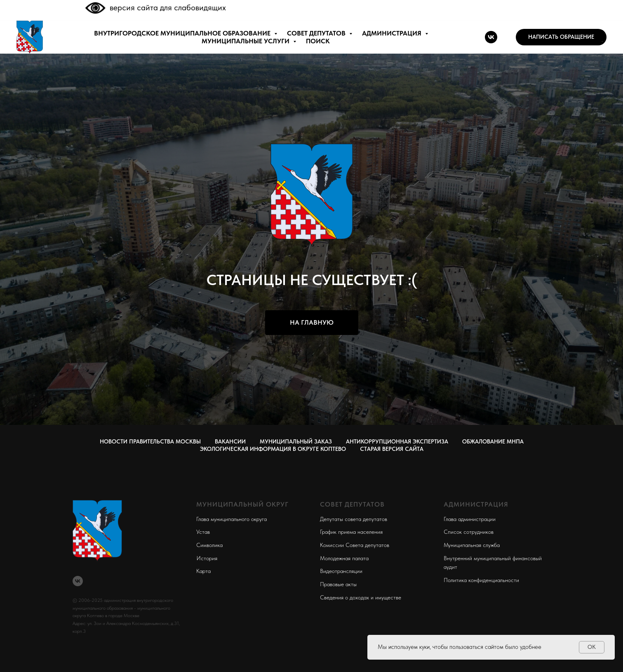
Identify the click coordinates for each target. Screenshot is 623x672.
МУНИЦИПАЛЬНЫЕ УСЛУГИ (246, 41)
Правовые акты (338, 584)
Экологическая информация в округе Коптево (273, 449)
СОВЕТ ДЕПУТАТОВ (317, 33)
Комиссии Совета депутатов (355, 545)
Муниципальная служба (472, 545)
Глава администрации (470, 519)
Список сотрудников (469, 532)
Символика (209, 545)
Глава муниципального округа (232, 519)
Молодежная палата (344, 558)
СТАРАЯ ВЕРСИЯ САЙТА (392, 449)
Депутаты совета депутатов (354, 519)
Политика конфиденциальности (481, 580)
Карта (203, 571)
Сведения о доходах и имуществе (361, 597)
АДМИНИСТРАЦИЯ (393, 33)
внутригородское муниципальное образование (183, 33)
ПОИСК (318, 41)
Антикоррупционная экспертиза (397, 441)
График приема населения (351, 532)
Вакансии (230, 441)
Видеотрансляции (341, 571)
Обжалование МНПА (493, 441)
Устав (203, 532)
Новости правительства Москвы (150, 441)
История (207, 558)
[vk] (491, 37)
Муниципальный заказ (296, 441)
